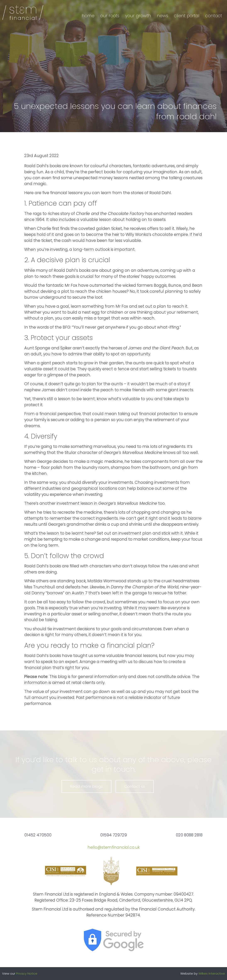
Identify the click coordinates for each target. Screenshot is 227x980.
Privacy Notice (27, 973)
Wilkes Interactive (212, 973)
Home (88, 16)
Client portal (187, 16)
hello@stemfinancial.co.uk (114, 847)
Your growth (138, 16)
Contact (214, 16)
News (162, 16)
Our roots (110, 16)
